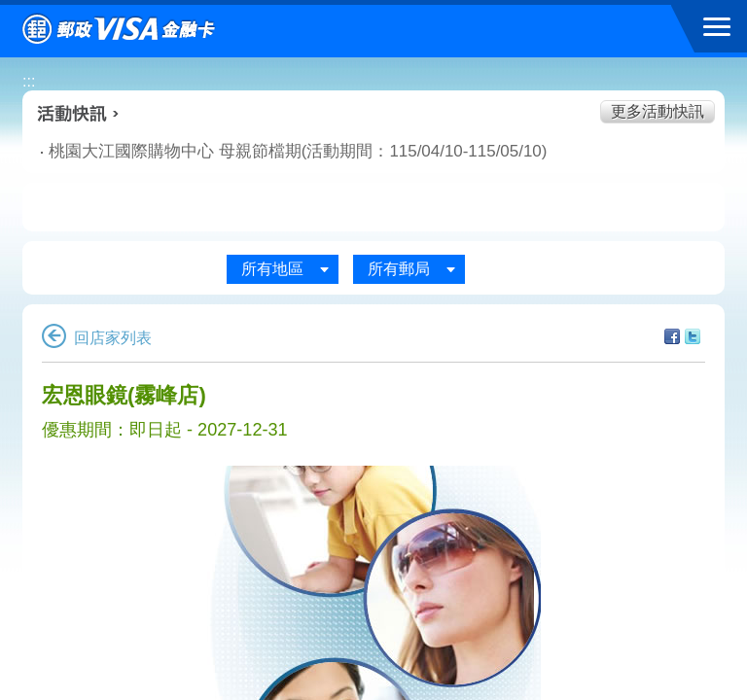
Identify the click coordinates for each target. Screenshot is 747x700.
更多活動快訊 (658, 111)
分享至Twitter (693, 336)
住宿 (643, 208)
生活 (238, 208)
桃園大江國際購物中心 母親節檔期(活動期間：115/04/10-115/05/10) (239, 151)
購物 (373, 208)
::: (29, 81)
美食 (104, 208)
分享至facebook (672, 336)
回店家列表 (97, 338)
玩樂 (508, 208)
